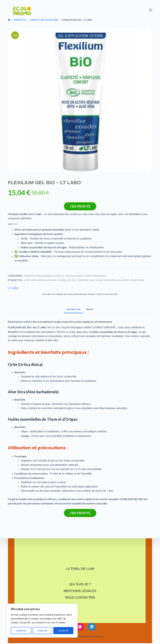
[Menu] (151, 10)
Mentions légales (80, 591)
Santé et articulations (68, 276)
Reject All (42, 631)
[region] (42, 621)
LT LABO (13, 288)
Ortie (126, 280)
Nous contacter (80, 597)
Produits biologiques (38, 276)
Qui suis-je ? (80, 584)
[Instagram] (80, 627)
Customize (21, 631)
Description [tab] (74, 309)
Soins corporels (95, 276)
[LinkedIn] (92, 627)
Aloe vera (30, 280)
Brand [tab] (90, 309)
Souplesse (137, 280)
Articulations (47, 280)
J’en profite (80, 206)
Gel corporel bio (83, 280)
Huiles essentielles (108, 280)
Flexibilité (64, 280)
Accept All (63, 631)
